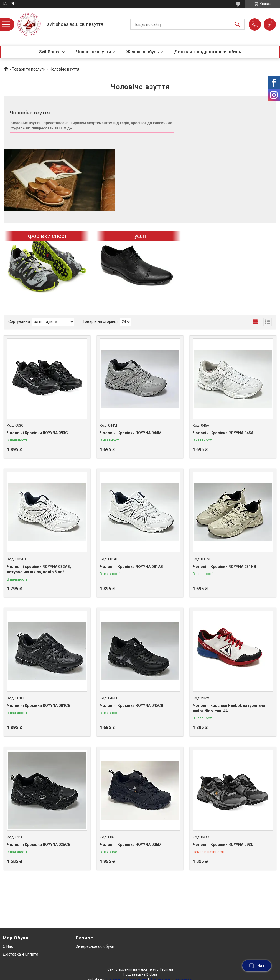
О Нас (8, 946)
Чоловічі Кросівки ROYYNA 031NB (224, 567)
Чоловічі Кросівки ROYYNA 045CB (132, 705)
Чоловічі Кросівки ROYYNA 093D (223, 845)
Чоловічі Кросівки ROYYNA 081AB (131, 567)
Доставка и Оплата (21, 954)
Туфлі (139, 236)
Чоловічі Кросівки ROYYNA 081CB (39, 705)
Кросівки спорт (47, 236)
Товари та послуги (29, 69)
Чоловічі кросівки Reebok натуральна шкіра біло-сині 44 (229, 708)
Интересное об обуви (95, 946)
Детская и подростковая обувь (208, 52)
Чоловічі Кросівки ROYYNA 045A (223, 433)
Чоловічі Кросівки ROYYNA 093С (37, 433)
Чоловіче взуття (93, 52)
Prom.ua (167, 969)
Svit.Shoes (50, 52)
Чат (257, 966)
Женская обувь (142, 52)
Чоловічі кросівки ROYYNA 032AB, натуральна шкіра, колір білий (39, 569)
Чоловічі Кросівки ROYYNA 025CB (39, 845)
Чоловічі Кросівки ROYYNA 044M (131, 433)
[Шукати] (237, 25)
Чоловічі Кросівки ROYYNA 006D (130, 845)
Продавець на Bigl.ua (140, 974)
